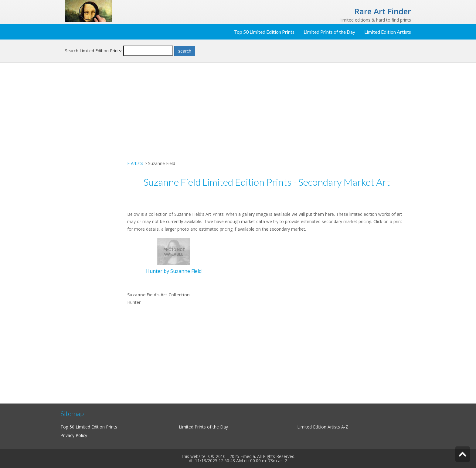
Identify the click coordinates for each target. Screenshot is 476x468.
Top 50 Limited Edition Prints (264, 32)
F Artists (135, 163)
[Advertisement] (94, 166)
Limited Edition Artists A (321, 427)
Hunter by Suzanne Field (174, 271)
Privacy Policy (74, 435)
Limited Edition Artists (388, 32)
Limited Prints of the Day (329, 32)
